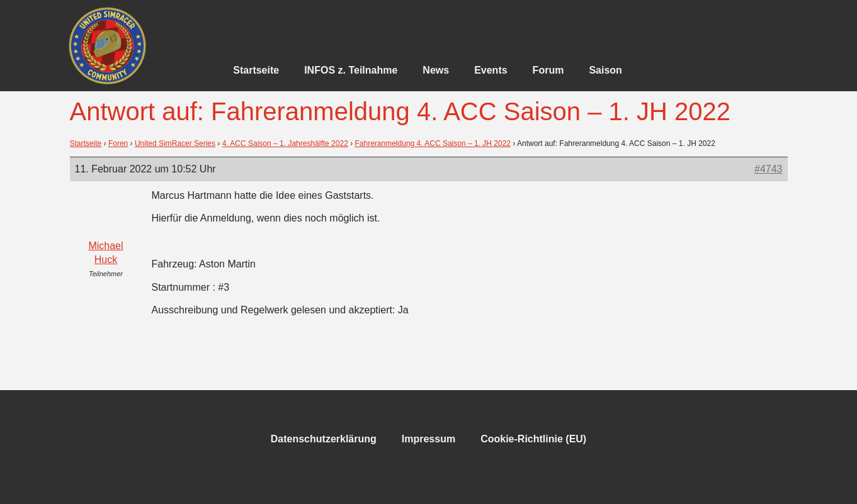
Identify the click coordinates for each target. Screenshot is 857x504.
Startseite (256, 70)
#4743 (769, 169)
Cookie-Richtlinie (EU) (533, 439)
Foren (118, 143)
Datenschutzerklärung (324, 439)
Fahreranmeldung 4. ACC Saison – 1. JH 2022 (433, 143)
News (436, 70)
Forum (548, 70)
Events (491, 70)
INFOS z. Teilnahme (351, 70)
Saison (605, 70)
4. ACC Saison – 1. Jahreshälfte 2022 (285, 143)
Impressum (428, 439)
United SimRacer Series (175, 143)
